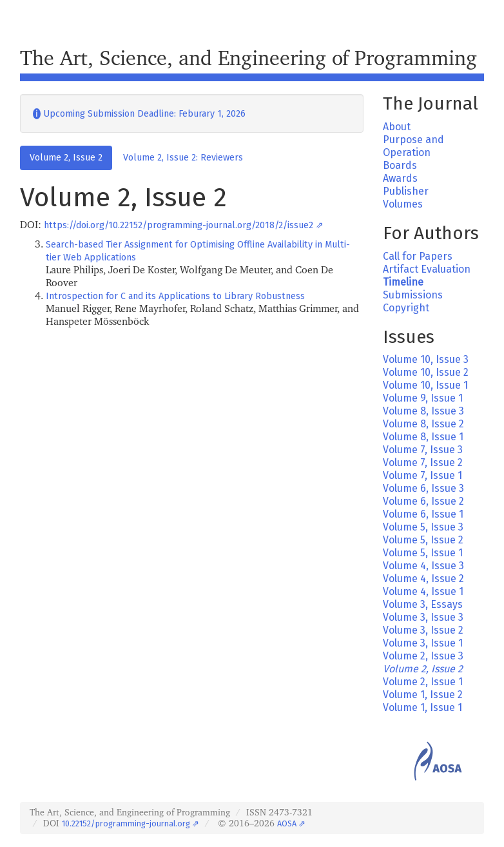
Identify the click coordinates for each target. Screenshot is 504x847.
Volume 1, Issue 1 (422, 707)
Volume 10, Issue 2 (426, 372)
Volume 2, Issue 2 (66, 158)
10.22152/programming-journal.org (126, 823)
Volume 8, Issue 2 (423, 424)
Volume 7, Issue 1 (422, 475)
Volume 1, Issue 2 (423, 695)
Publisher (406, 191)
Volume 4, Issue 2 (423, 579)
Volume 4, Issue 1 (423, 591)
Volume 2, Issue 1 (423, 682)
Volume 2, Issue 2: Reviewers (183, 158)
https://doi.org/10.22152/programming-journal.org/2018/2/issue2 (179, 225)
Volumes (403, 204)
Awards (400, 178)
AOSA (287, 823)
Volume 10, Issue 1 (425, 385)
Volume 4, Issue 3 (423, 566)
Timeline (403, 282)
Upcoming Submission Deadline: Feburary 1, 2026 (139, 114)
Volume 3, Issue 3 (423, 617)
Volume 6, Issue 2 (423, 501)
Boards (400, 165)
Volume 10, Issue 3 (426, 359)
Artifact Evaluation (427, 269)
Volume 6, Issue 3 (423, 488)
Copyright (406, 308)
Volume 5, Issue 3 (423, 527)
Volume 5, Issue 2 (423, 540)
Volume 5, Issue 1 (423, 553)
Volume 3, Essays (423, 604)
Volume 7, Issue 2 (423, 462)
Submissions (413, 295)
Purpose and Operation (413, 146)
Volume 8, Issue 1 (423, 437)
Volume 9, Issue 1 (423, 398)
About (397, 127)
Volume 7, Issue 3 (423, 450)
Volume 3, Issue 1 (423, 643)
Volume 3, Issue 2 (423, 630)
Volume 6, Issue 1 (423, 514)
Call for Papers (418, 256)
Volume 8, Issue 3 (423, 411)
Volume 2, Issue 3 (423, 656)
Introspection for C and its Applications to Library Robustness (175, 296)
